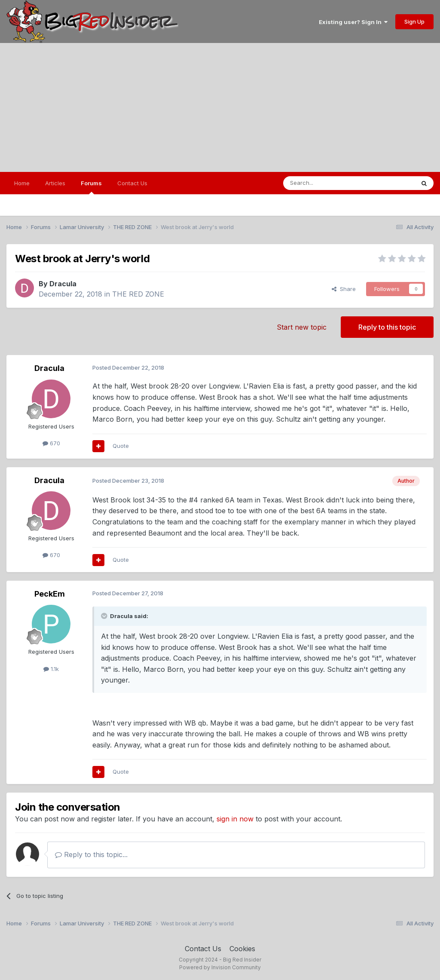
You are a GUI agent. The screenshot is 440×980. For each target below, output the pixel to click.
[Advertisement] (220, 107)
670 (51, 443)
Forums (91, 187)
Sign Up (414, 21)
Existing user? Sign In (353, 22)
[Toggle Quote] (105, 616)
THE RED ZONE (138, 294)
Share (344, 289)
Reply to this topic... (91, 854)
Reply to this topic (387, 327)
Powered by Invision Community (220, 967)
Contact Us (132, 183)
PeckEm (50, 594)
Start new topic (302, 327)
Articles (55, 183)
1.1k (51, 669)
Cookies (242, 949)
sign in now (235, 819)
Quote (121, 446)
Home (22, 183)
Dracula (63, 284)
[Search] (327, 183)
